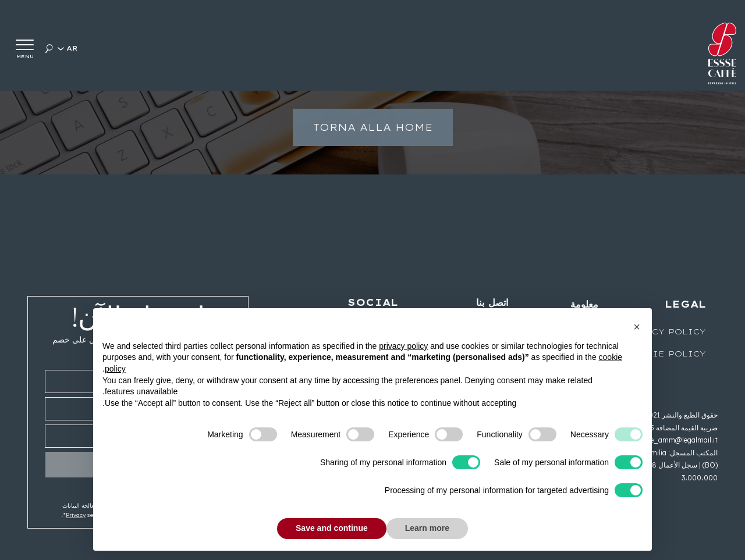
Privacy (76, 515)
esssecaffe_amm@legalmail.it (668, 440)
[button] (637, 327)
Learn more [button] (427, 528)
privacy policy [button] (403, 346)
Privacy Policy (664, 331)
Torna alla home (373, 137)
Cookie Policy (665, 354)
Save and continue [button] (332, 528)
